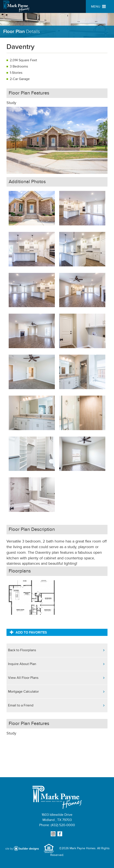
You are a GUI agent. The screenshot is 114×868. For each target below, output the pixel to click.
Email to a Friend (21, 705)
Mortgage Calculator (23, 692)
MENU (98, 7)
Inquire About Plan (22, 664)
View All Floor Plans (23, 678)
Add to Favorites (28, 632)
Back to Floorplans (22, 650)
